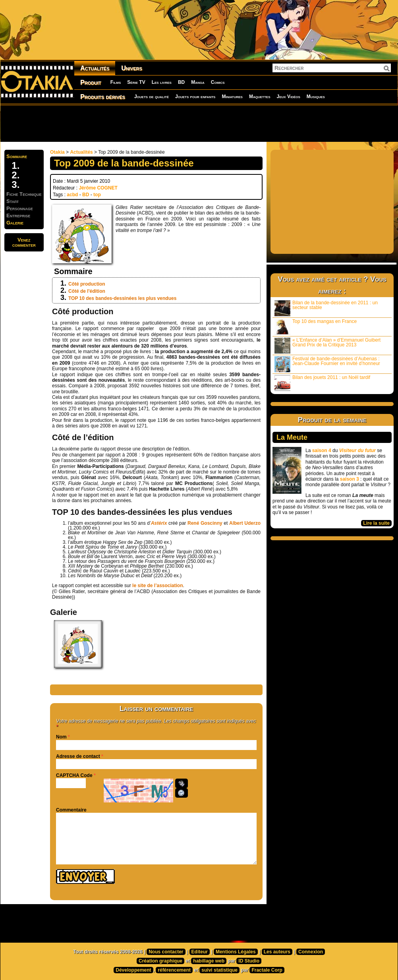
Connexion (311, 952)
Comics (218, 82)
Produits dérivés (103, 97)
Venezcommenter (24, 242)
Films (116, 82)
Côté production (87, 284)
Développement (133, 970)
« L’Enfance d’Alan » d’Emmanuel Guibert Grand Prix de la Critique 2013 (327, 345)
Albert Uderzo (245, 523)
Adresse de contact (78, 756)
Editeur (200, 952)
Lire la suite (376, 523)
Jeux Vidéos (288, 97)
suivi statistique (219, 970)
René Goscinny (205, 523)
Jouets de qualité (152, 97)
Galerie (15, 223)
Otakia (57, 152)
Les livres (162, 82)
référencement (174, 970)
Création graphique (160, 961)
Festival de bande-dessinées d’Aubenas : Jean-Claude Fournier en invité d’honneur (327, 364)
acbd (72, 195)
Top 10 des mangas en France (316, 327)
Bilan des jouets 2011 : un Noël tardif (322, 383)
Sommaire (17, 156)
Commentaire (71, 810)
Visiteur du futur (357, 450)
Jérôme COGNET (98, 188)
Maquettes (260, 97)
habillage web (209, 961)
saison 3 (350, 479)
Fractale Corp (267, 970)
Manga (198, 82)
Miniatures (232, 97)
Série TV (136, 82)
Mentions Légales (236, 952)
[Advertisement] (199, 123)
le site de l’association (157, 586)
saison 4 (322, 450)
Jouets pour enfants (195, 97)
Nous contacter (166, 952)
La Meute (292, 437)
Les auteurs (277, 952)
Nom (61, 737)
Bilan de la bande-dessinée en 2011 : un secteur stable (326, 308)
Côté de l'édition (87, 291)
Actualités (95, 68)
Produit (91, 82)
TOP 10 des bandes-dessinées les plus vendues (122, 298)
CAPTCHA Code (74, 775)
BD (181, 82)
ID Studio (249, 961)
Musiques (316, 97)
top (97, 195)
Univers (132, 68)
